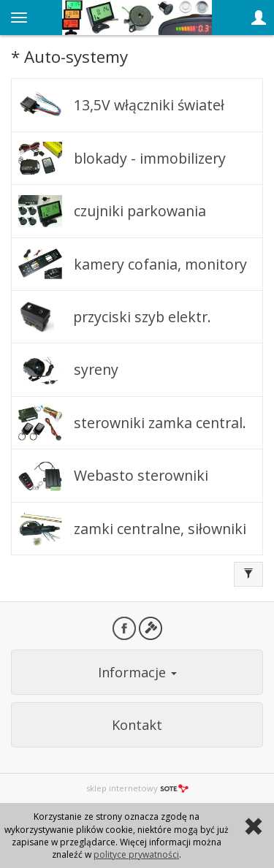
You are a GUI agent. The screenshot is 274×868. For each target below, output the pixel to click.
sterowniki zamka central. (160, 423)
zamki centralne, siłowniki (160, 529)
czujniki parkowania (140, 211)
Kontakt (137, 725)
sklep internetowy (137, 788)
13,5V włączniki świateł (149, 105)
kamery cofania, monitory (160, 264)
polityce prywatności (136, 854)
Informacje (137, 672)
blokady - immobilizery (150, 158)
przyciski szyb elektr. (142, 317)
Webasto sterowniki (141, 475)
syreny (96, 369)
